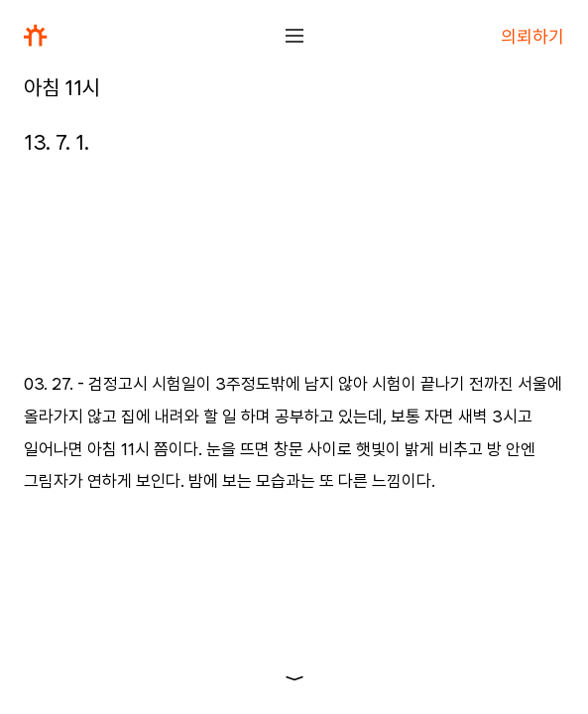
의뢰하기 (532, 36)
